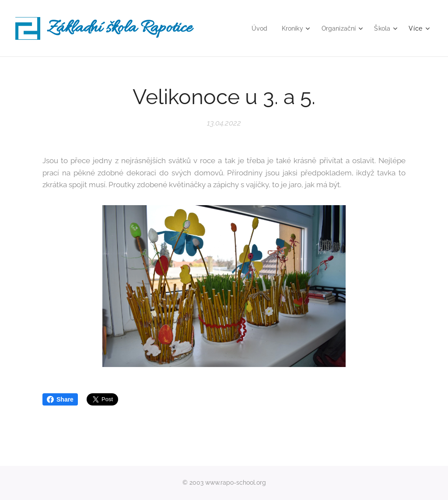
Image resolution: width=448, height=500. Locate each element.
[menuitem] (256, 28)
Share (60, 399)
